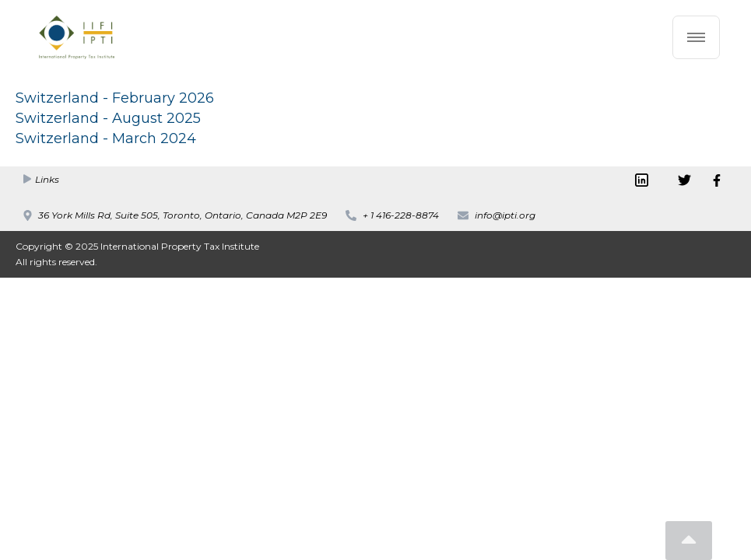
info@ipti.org (505, 215)
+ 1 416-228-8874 (401, 215)
